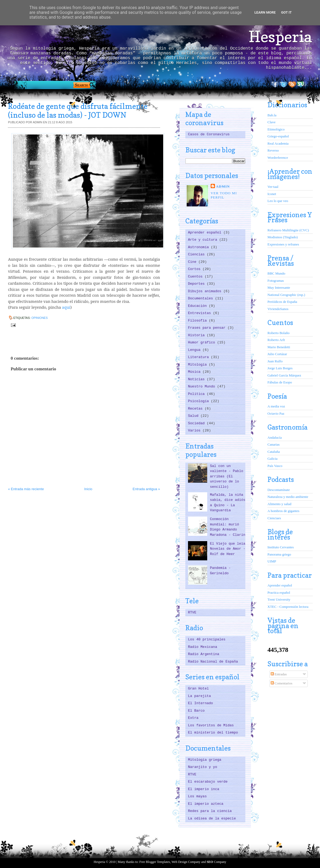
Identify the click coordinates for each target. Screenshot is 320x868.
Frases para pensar (208, 328)
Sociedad (197, 423)
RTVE (192, 613)
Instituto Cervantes (281, 547)
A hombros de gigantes (283, 511)
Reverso (273, 150)
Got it (286, 12)
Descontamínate (279, 490)
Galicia (273, 459)
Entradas (279, 674)
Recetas (196, 409)
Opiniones (40, 318)
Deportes (197, 284)
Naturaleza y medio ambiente (288, 497)
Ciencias (197, 254)
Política (197, 394)
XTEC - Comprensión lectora (288, 607)
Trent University (279, 599)
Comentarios (282, 683)
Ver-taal (273, 187)
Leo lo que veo (278, 201)
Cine (193, 262)
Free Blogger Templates (155, 862)
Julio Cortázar (277, 354)
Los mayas (197, 796)
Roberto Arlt (276, 340)
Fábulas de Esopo (280, 382)
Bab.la (272, 115)
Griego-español (278, 136)
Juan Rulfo (275, 361)
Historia (197, 335)
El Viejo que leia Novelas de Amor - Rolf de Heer (228, 549)
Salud (194, 416)
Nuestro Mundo (203, 387)
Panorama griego (279, 554)
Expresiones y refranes (283, 244)
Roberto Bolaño (279, 333)
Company (217, 862)
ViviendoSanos (278, 309)
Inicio (88, 489)
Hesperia (280, 37)
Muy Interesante (279, 288)
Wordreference (278, 158)
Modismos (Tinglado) (283, 237)
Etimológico (276, 129)
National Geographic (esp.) (286, 295)
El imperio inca (204, 789)
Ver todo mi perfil (224, 195)
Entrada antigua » (146, 489)
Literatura (199, 357)
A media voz (276, 406)
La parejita (199, 696)
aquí (66, 307)
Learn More (265, 12)
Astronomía (199, 247)
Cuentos (196, 277)
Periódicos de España (282, 302)
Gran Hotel (198, 689)
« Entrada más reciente (26, 489)
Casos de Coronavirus (209, 134)
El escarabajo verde (208, 782)
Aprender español (206, 233)
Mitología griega (205, 760)
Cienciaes (274, 518)
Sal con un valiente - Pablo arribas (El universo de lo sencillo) (227, 476)
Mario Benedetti (279, 347)
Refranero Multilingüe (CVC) (288, 230)
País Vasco (275, 466)
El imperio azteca (206, 804)
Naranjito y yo (203, 767)
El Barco (196, 711)
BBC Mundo (276, 273)
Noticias (197, 379)
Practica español (279, 592)
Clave (271, 122)
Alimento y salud (279, 504)
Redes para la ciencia (210, 811)
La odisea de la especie (212, 819)
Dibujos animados (206, 291)
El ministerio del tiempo (213, 733)
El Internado (201, 703)
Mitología (198, 365)
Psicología (199, 401)
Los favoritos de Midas (211, 725)
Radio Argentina (204, 654)
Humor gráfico (203, 342)
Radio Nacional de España (213, 662)
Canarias (273, 444)
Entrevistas (201, 313)
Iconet (272, 194)
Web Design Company (186, 862)
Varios (195, 431)
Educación (198, 306)
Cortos (195, 269)
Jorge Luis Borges (280, 368)
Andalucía (275, 437)
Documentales (201, 298)
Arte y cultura (204, 240)
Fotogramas (276, 281)
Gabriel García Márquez (284, 375)
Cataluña (274, 452)
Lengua (195, 350)
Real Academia (278, 143)
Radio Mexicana (203, 647)
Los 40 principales (207, 639)
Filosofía (198, 321)
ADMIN (223, 186)
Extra (193, 718)
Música (195, 372)
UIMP (272, 561)
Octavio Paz (276, 413)
